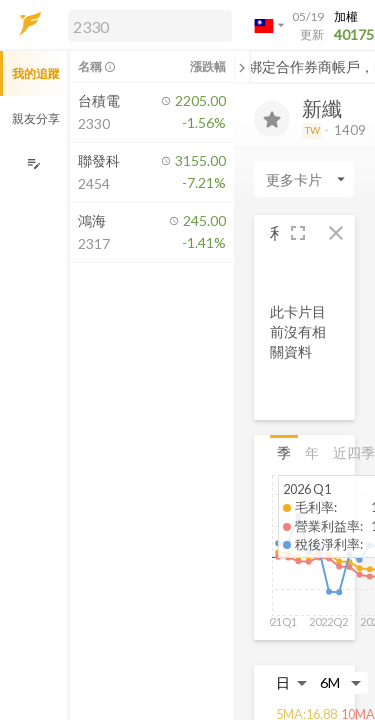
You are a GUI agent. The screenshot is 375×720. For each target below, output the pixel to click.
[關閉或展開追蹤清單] (242, 67)
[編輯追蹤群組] (33, 163)
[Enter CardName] (304, 179)
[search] (150, 26)
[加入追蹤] (272, 119)
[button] (146, 25)
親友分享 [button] (36, 118)
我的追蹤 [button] (36, 73)
